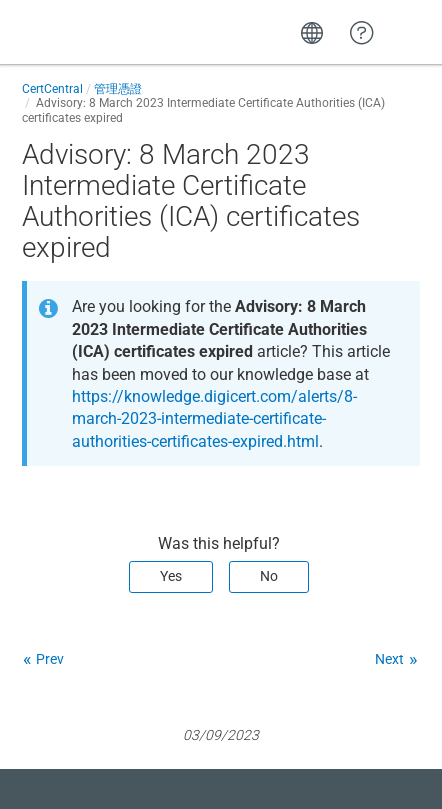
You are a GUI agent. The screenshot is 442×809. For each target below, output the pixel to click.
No (269, 576)
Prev (50, 659)
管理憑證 (118, 89)
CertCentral (52, 89)
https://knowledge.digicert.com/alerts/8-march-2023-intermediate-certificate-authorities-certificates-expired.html (214, 419)
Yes (171, 576)
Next (389, 659)
